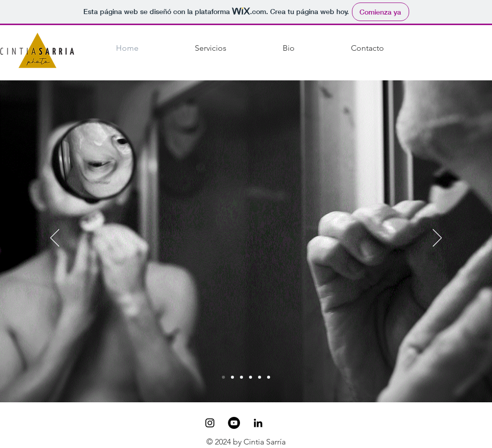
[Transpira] (223, 377)
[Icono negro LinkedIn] (258, 423)
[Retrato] (241, 377)
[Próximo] (437, 239)
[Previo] (55, 239)
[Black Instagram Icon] (210, 423)
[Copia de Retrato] (251, 377)
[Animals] (232, 377)
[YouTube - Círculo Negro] (234, 423)
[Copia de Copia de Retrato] (260, 377)
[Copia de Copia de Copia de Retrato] (269, 377)
